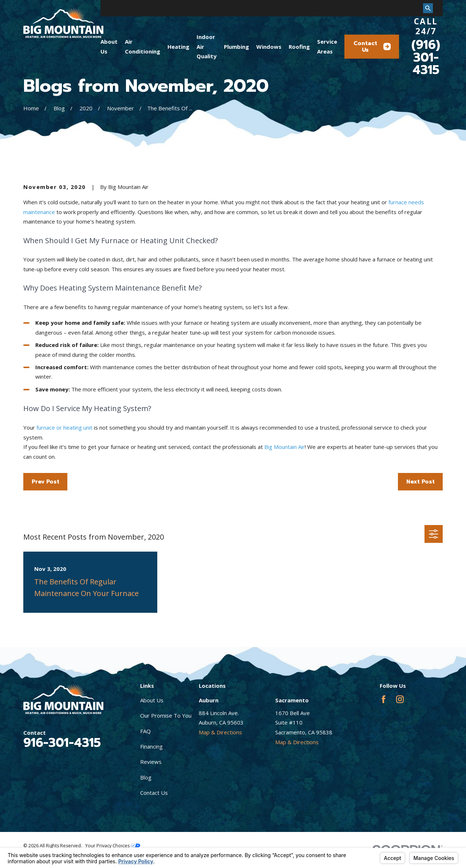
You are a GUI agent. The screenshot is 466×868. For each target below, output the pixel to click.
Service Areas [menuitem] (327, 46)
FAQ (145, 731)
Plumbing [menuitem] (236, 47)
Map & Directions (220, 732)
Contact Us (372, 47)
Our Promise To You (166, 715)
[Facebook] (384, 699)
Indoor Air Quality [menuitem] (207, 46)
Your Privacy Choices (113, 846)
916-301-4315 (62, 743)
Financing (151, 746)
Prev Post (46, 482)
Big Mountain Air (285, 447)
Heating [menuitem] (178, 47)
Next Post (420, 482)
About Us (152, 700)
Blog (146, 777)
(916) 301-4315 (426, 57)
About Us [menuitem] (109, 46)
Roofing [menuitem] (299, 47)
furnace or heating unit (64, 427)
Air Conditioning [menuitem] (143, 46)
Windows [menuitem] (269, 47)
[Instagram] (400, 699)
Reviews (151, 762)
